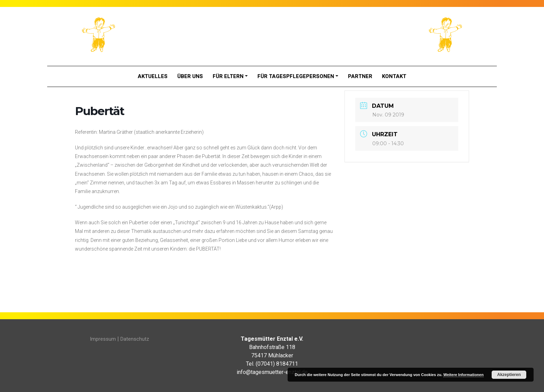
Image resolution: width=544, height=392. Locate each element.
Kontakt (394, 76)
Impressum (103, 339)
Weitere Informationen (464, 375)
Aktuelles (153, 76)
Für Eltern (228, 76)
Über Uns (190, 76)
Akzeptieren (509, 375)
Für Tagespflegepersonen (296, 76)
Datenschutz (135, 339)
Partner (360, 76)
